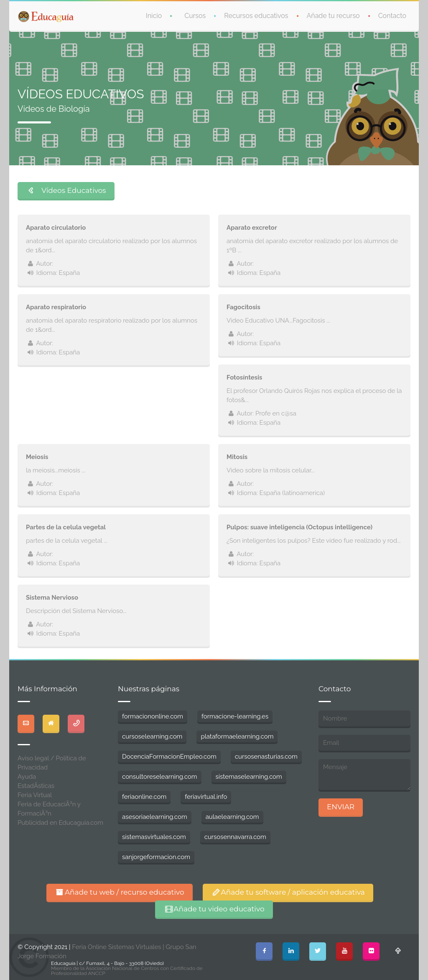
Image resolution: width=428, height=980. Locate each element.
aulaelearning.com (232, 817)
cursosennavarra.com (235, 837)
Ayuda (27, 777)
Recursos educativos (256, 16)
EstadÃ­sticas (36, 786)
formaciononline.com (153, 716)
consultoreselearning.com (160, 777)
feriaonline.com (144, 797)
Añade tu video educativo (214, 909)
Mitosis (237, 457)
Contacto (392, 16)
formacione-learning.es (235, 716)
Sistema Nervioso (52, 598)
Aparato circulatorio (56, 228)
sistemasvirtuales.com (154, 837)
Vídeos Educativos (66, 190)
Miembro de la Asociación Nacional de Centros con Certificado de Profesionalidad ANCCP (127, 971)
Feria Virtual (35, 795)
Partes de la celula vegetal (66, 527)
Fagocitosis (243, 307)
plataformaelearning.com (237, 736)
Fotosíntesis (244, 377)
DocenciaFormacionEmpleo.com (169, 757)
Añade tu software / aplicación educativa (288, 892)
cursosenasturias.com (266, 757)
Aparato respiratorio (56, 307)
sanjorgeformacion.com (156, 857)
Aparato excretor (252, 228)
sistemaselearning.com (249, 777)
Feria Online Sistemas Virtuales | (119, 947)
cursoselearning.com (152, 736)
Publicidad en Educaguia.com (60, 823)
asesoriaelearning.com (155, 817)
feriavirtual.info (206, 797)
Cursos (195, 16)
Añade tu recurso (333, 16)
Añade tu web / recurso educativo (120, 892)
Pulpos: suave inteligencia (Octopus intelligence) (299, 527)
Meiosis (37, 457)
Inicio (154, 16)
